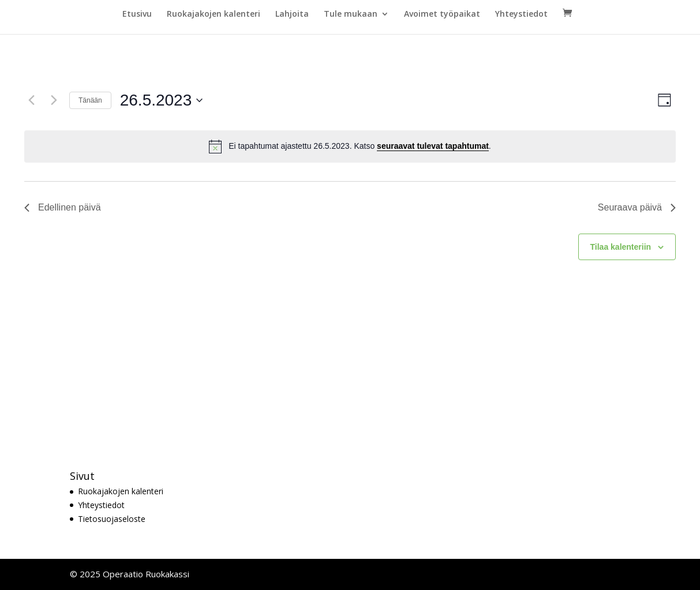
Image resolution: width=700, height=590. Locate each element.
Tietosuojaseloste (112, 519)
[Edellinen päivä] (31, 100)
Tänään (90, 100)
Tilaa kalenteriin (621, 247)
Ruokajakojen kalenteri (214, 14)
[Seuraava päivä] (54, 100)
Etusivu (137, 14)
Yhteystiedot (521, 14)
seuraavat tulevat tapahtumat (433, 146)
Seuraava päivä (637, 207)
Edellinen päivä (63, 207)
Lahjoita (292, 14)
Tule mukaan (351, 14)
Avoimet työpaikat (442, 14)
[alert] (350, 146)
